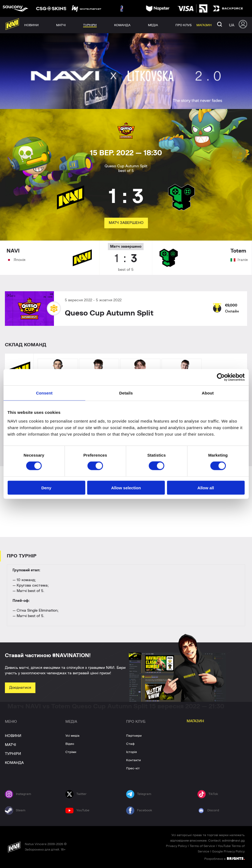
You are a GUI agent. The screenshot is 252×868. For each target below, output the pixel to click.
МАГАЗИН (195, 721)
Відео (70, 744)
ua (232, 25)
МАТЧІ (10, 745)
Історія (131, 752)
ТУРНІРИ (13, 754)
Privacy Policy (176, 846)
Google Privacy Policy (228, 851)
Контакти (133, 760)
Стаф (130, 744)
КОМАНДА (14, 763)
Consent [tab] (44, 393)
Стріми (71, 752)
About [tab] (208, 393)
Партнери (134, 736)
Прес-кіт (133, 768)
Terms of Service (202, 846)
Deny (46, 488)
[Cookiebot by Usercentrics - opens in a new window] (221, 377)
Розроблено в (224, 858)
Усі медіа (72, 736)
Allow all (206, 488)
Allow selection (126, 488)
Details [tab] (126, 393)
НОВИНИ (13, 736)
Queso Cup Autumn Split (109, 313)
